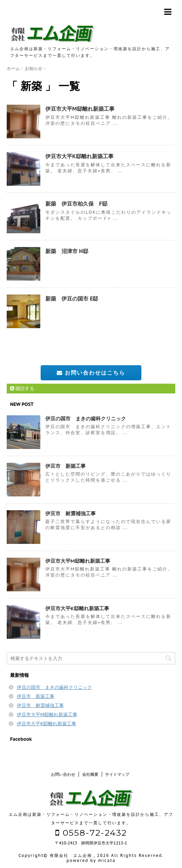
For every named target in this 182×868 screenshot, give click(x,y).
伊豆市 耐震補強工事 (71, 513)
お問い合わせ (63, 774)
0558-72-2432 (91, 833)
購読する (22, 388)
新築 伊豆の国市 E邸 (72, 299)
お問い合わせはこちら (91, 373)
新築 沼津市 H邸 (67, 251)
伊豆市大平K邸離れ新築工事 (79, 156)
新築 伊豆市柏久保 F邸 (76, 204)
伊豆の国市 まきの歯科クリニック (86, 419)
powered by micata (91, 860)
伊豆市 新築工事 (65, 466)
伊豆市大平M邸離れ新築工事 (80, 109)
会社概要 (90, 774)
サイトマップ (117, 774)
